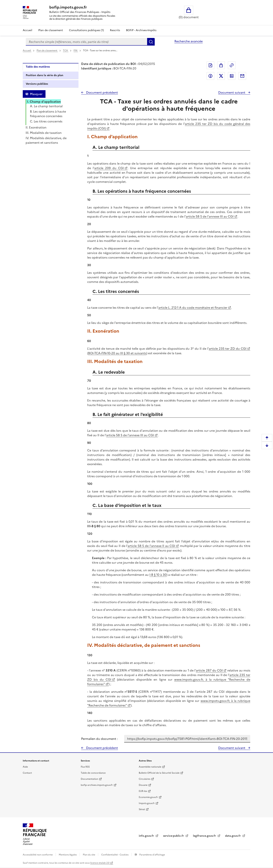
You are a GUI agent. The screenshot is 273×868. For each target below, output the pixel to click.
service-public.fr (174, 836)
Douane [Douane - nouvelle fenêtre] (143, 785)
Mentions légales (68, 855)
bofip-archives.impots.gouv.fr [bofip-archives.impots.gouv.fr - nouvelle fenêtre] (97, 785)
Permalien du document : (99, 739)
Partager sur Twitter (221, 76)
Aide (25, 767)
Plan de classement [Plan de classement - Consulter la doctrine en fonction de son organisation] (51, 30)
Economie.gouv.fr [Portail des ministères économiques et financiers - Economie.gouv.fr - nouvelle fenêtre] (148, 797)
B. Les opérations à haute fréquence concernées (48, 114)
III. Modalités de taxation (44, 133)
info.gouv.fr (147, 836)
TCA (66, 51)
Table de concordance (93, 773)
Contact (27, 773)
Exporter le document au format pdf (210, 65)
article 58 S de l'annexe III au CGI (210, 216)
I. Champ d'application (44, 102)
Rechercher (151, 42)
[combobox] (86, 42)
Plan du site (89, 855)
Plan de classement (47, 51)
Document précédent (102, 92)
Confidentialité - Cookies (115, 855)
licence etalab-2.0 (100, 863)
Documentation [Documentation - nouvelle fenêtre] (89, 779)
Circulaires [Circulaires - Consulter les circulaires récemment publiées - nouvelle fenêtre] (145, 779)
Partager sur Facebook (210, 76)
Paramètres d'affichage (152, 855)
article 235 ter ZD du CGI (228, 349)
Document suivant (232, 92)
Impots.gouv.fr (147, 803)
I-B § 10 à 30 (158, 575)
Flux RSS (85, 767)
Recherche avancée (189, 41)
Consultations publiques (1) (86, 30)
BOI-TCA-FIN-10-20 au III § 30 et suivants (117, 353)
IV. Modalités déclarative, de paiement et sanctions (46, 140)
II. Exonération (36, 127)
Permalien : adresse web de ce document (232, 65)
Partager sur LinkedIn (232, 76)
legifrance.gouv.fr (205, 836)
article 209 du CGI (109, 168)
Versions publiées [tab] (37, 84)
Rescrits (115, 30)
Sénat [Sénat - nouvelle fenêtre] (142, 809)
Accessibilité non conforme (38, 855)
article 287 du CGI (209, 670)
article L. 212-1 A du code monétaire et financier (193, 308)
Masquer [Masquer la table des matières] (36, 94)
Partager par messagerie (242, 76)
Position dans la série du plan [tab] (45, 75)
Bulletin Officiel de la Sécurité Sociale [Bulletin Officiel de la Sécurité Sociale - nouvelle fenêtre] (159, 773)
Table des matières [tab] (38, 67)
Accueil (27, 30)
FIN (76, 51)
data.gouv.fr (233, 836)
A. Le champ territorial (46, 106)
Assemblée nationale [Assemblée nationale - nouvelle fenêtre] (150, 767)
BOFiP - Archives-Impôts (141, 30)
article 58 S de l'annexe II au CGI (151, 546)
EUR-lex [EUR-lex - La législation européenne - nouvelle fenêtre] (143, 791)
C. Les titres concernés (46, 121)
